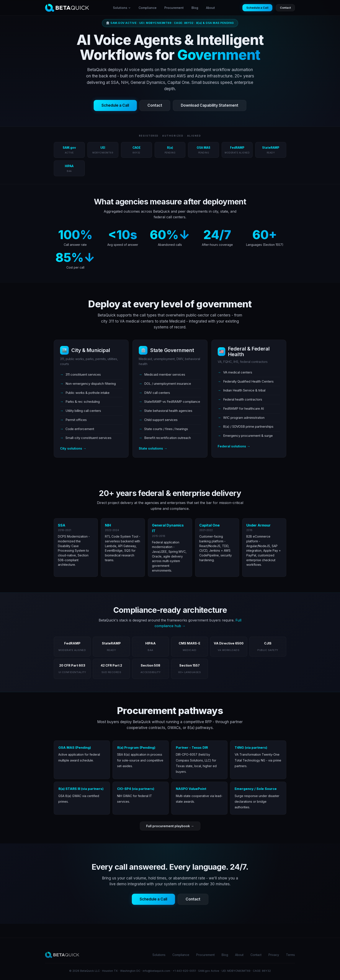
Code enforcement (80, 429)
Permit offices (76, 420)
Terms (290, 955)
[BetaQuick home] (67, 8)
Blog (195, 8)
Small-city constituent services (88, 438)
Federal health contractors (243, 399)
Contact (285, 8)
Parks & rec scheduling (83, 402)
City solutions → (73, 448)
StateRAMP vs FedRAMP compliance (172, 402)
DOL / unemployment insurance (168, 384)
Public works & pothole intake (87, 393)
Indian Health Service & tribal (244, 390)
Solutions (122, 8)
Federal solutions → (234, 446)
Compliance (148, 8)
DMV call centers (157, 393)
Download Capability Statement (210, 105)
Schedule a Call (257, 8)
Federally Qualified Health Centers (248, 381)
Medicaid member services (165, 374)
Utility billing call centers (83, 411)
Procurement (174, 8)
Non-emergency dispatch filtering (91, 384)
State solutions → (153, 448)
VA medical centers (238, 372)
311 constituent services (83, 374)
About (210, 8)
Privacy (274, 955)
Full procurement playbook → (170, 826)
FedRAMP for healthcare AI (244, 408)
